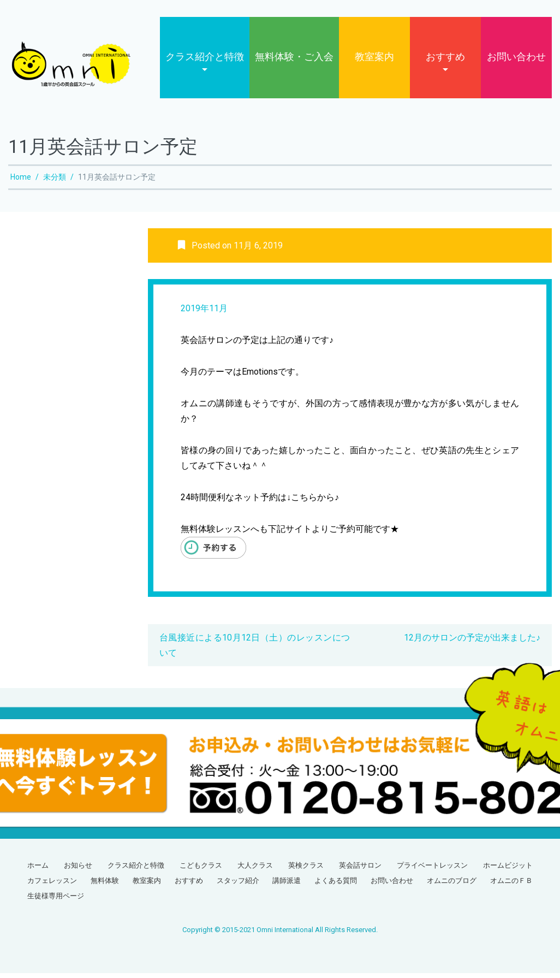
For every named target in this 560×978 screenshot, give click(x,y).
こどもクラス (201, 870)
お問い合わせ (516, 61)
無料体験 (105, 885)
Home (21, 182)
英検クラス (306, 870)
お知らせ (78, 870)
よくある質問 (336, 885)
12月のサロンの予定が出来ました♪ (472, 642)
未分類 (55, 182)
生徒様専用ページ (56, 901)
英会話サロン (360, 870)
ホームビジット (508, 870)
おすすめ (445, 61)
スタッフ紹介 (238, 885)
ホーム (38, 870)
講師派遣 (287, 885)
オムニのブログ (452, 885)
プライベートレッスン (432, 870)
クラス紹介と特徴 (205, 61)
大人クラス (255, 870)
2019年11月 (204, 313)
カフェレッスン (52, 885)
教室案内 (374, 61)
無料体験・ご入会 (294, 61)
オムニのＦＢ (511, 885)
